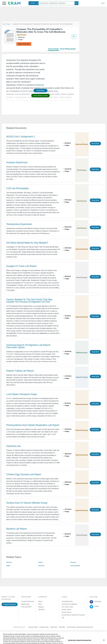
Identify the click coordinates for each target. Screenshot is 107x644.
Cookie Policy (45, 624)
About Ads (54, 624)
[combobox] (34, 3)
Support (41, 607)
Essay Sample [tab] (53, 49)
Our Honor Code (67, 607)
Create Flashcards (10, 604)
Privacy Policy (66, 610)
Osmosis (41, 566)
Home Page (6, 24)
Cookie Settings (72, 624)
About (40, 601)
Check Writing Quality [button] (40, 96)
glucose (41, 85)
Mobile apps (26, 604)
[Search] (76, 3)
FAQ (40, 604)
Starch (40, 562)
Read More (95, 144)
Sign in (103, 3)
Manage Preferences (69, 615)
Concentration (75, 566)
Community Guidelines (69, 604)
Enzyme (9, 562)
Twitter (96, 606)
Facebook (97, 601)
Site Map (41, 610)
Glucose (73, 562)
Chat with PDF (26, 607)
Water (8, 566)
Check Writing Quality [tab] (68, 49)
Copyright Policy (67, 601)
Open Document (24, 44)
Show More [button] (40, 91)
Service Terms (67, 612)
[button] (4, 3)
